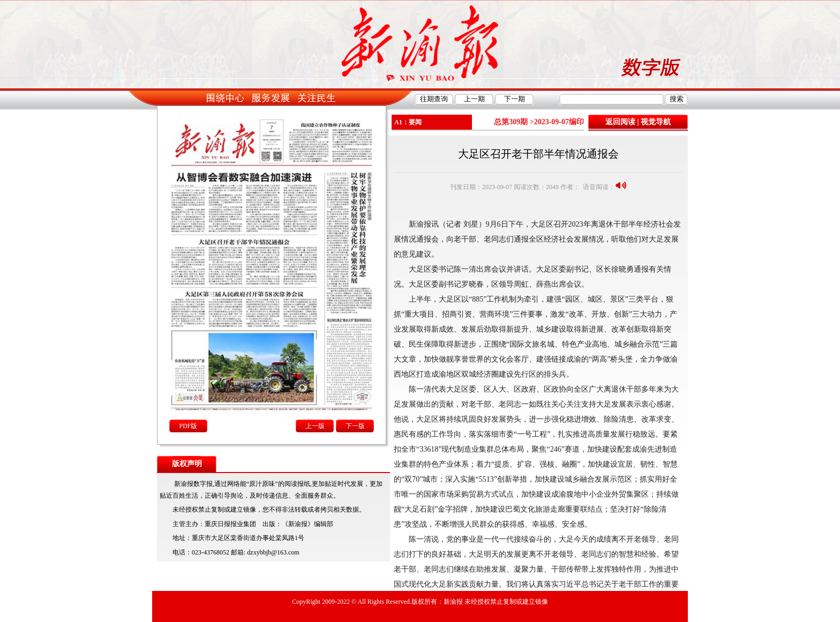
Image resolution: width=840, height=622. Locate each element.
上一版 (315, 426)
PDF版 (188, 426)
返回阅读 (620, 122)
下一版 (355, 426)
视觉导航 (656, 122)
